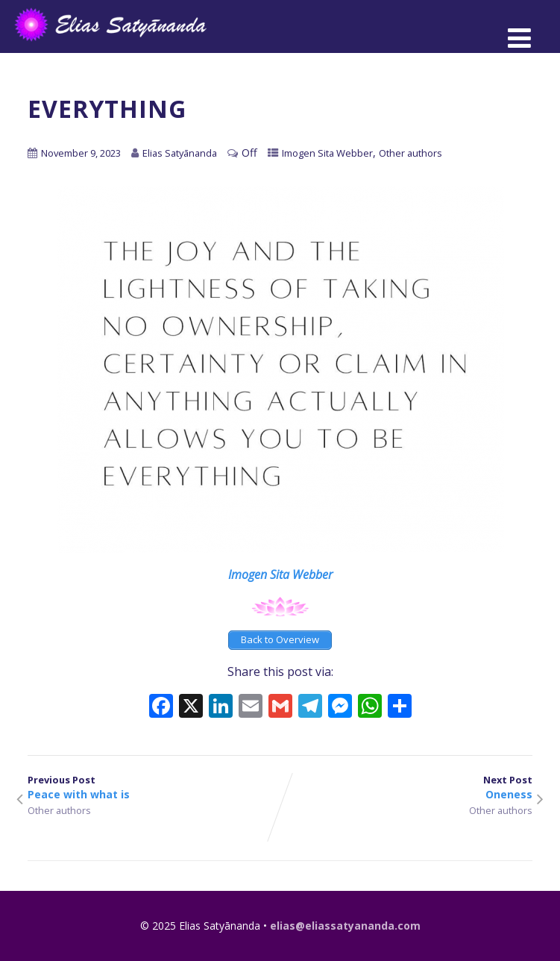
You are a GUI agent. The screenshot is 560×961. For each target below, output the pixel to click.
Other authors (410, 153)
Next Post (407, 787)
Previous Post (154, 787)
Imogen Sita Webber (327, 153)
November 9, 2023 (81, 153)
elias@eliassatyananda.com (345, 926)
